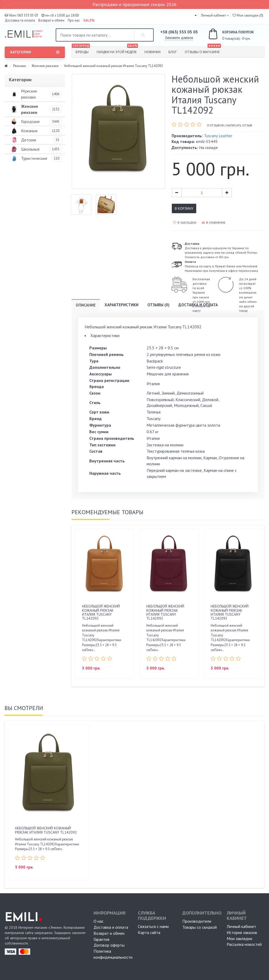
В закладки (185, 223)
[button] (196, 15)
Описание (86, 305)
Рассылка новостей (244, 944)
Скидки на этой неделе (117, 50)
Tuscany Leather (218, 136)
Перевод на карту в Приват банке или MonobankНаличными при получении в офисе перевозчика (221, 266)
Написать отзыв (239, 125)
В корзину (184, 208)
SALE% (89, 20)
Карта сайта (149, 932)
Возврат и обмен (51, 20)
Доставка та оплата (20, 20)
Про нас (74, 20)
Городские (30, 121)
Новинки (152, 52)
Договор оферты (109, 945)
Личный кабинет (241, 926)
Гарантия (101, 939)
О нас (99, 921)
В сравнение (214, 223)
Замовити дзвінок (179, 38)
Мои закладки (239, 938)
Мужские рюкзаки (29, 94)
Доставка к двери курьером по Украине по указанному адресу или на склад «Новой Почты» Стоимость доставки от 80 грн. (221, 250)
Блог (173, 52)
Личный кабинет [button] (213, 15)
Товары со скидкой (200, 927)
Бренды (81, 50)
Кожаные (29, 131)
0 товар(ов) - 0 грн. (225, 35)
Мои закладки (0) (248, 15)
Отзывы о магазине (203, 50)
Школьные (30, 149)
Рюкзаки (20, 66)
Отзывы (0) (158, 305)
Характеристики (121, 305)
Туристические (34, 158)
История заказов (242, 932)
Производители (197, 921)
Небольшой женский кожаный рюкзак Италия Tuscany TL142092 (101, 612)
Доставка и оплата (198, 305)
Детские (29, 140)
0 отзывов (215, 125)
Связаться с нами (153, 926)
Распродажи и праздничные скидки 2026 (134, 4)
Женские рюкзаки (45, 66)
